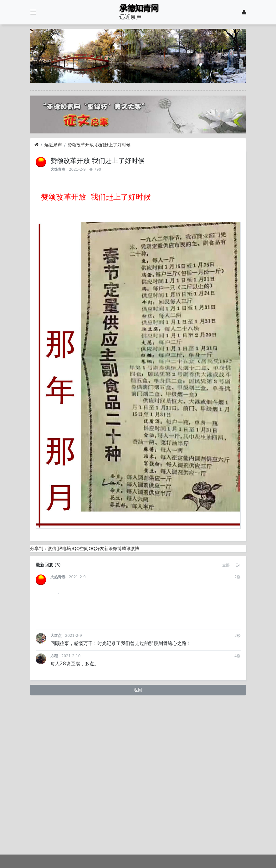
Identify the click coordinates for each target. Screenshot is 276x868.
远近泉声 (53, 145)
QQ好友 (96, 548)
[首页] (36, 145)
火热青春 (58, 169)
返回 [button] (138, 797)
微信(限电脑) (60, 548)
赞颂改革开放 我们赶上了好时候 (99, 145)
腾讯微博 (130, 548)
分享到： (39, 548)
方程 (54, 763)
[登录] (244, 12)
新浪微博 (113, 548)
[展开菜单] (33, 12)
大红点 (56, 743)
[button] (226, 565)
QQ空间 (81, 548)
